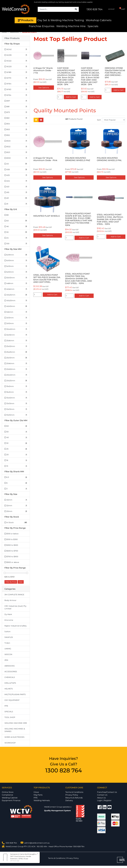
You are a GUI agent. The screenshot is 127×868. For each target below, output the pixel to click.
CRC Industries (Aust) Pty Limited (15, 607)
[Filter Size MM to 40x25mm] (16, 295)
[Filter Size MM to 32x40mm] (16, 329)
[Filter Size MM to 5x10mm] (16, 272)
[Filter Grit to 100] (16, 244)
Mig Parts (38, 795)
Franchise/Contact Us (107, 792)
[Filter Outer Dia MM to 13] (16, 466)
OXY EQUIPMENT (12, 700)
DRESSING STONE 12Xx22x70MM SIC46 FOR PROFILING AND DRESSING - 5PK (100, 73)
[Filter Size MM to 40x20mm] (16, 301)
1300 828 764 (95, 9)
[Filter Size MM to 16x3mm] (16, 392)
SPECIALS (9, 712)
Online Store (8, 792)
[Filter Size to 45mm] (16, 500)
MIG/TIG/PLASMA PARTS (15, 694)
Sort (99, 120)
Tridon (7, 643)
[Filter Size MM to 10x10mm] (16, 415)
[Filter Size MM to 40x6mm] (16, 289)
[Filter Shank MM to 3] (16, 489)
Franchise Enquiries (42, 26)
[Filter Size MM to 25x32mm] (16, 346)
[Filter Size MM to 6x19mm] (16, 255)
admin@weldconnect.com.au (37, 843)
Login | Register (104, 800)
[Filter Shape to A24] (16, 181)
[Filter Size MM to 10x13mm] (16, 409)
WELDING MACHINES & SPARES (15, 730)
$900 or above (12, 562)
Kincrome (9, 620)
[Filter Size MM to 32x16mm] (16, 335)
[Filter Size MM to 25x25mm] (16, 352)
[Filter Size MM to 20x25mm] (16, 381)
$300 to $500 (11, 545)
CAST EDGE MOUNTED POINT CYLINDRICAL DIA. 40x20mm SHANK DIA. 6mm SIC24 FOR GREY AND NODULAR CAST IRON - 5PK (52, 76)
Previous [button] (35, 73)
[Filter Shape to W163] (16, 89)
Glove (36, 792)
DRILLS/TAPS (10, 683)
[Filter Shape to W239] (16, 55)
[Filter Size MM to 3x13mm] (16, 318)
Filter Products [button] (12, 38)
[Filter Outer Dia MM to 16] (16, 460)
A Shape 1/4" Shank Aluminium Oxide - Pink (45, 159)
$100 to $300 (11, 539)
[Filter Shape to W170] (16, 78)
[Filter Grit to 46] (16, 226)
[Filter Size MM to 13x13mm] (16, 404)
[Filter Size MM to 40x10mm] (16, 306)
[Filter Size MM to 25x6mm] (16, 341)
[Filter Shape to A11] (16, 198)
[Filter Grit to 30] (16, 232)
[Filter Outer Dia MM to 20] (16, 455)
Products (25, 20)
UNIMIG (8, 649)
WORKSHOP (10, 743)
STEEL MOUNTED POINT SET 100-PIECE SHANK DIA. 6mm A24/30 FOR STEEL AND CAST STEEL (47, 279)
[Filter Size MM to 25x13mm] (16, 358)
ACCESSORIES (11, 672)
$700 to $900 (11, 557)
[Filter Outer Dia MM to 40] (16, 437)
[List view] (41, 120)
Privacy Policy (72, 795)
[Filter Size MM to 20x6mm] (16, 364)
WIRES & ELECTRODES (14, 737)
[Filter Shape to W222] (16, 61)
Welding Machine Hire (71, 26)
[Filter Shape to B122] (16, 147)
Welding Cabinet (10, 798)
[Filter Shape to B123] (16, 141)
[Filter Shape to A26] (16, 170)
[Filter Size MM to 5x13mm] (16, 266)
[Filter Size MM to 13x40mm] (16, 398)
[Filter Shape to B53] (16, 129)
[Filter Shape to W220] (16, 67)
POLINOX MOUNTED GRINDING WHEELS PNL (109, 159)
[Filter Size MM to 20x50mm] (16, 369)
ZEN (6, 660)
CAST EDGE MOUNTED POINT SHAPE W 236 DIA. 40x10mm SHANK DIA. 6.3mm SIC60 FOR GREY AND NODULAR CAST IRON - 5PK (75, 76)
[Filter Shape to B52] (16, 135)
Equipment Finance (11, 800)
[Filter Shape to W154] (16, 95)
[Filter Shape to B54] (16, 124)
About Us (101, 798)
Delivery (69, 800)
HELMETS (9, 689)
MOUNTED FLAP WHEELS (47, 216)
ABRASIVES (10, 666)
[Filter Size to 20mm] (16, 511)
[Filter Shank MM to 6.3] (16, 477)
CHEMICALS (10, 677)
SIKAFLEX (9, 637)
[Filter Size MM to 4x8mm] (16, 283)
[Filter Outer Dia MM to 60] (16, 426)
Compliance (7, 795)
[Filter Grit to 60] (16, 221)
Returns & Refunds (74, 798)
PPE (6, 706)
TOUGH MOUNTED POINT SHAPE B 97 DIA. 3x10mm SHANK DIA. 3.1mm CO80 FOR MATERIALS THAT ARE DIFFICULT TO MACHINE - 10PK (79, 219)
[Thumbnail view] (36, 120)
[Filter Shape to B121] (16, 152)
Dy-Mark (8, 614)
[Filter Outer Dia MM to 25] (16, 449)
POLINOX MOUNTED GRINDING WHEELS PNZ (78, 159)
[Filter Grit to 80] (16, 215)
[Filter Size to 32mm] (16, 506)
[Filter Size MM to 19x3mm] (16, 386)
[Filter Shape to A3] (16, 164)
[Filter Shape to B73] (16, 112)
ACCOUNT (109, 9)
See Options (48, 177)
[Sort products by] (114, 120)
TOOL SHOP (10, 717)
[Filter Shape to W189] (16, 72)
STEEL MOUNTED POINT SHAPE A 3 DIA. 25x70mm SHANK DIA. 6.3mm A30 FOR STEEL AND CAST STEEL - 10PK (110, 219)
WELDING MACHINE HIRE (16, 723)
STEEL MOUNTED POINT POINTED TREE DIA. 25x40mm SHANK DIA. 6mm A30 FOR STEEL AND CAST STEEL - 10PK (79, 279)
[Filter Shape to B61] (16, 118)
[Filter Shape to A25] (16, 175)
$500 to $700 (11, 551)
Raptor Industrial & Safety (16, 626)
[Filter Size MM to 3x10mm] (16, 323)
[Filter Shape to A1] (16, 204)
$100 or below (11, 534)
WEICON (8, 654)
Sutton (7, 632)
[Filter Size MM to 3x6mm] (16, 312)
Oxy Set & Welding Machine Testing (61, 20)
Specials (93, 26)
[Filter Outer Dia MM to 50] (16, 432)
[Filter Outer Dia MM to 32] (16, 443)
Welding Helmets (42, 800)
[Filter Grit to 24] (16, 238)
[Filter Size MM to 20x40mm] (16, 375)
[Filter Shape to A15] (16, 192)
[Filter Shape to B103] (16, 158)
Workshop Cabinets (99, 20)
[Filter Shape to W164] (16, 84)
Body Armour (10, 600)
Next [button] (124, 73)
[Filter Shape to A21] (16, 187)
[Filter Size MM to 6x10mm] (16, 261)
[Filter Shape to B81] (16, 107)
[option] (52, 73)
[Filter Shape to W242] (16, 49)
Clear (21, 582)
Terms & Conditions (74, 792)
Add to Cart (56, 97)
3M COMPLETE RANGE (14, 595)
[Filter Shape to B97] (16, 101)
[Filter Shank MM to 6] (16, 483)
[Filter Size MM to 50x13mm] (16, 278)
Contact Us (102, 795)
